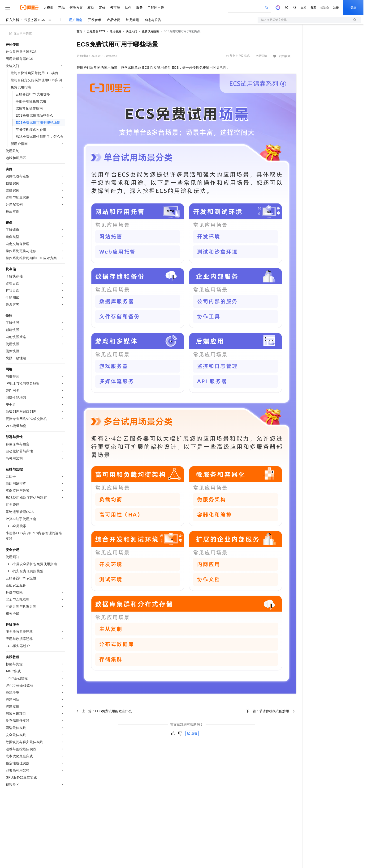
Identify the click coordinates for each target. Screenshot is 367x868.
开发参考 (95, 20)
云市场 (115, 8)
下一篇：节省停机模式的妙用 (270, 711)
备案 (313, 8)
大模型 (48, 8)
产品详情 (261, 56)
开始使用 (115, 31)
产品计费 (113, 20)
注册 (336, 8)
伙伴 (128, 8)
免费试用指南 (150, 31)
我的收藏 (285, 56)
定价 (102, 8)
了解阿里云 (156, 8)
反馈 (192, 733)
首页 (79, 31)
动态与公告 (153, 20)
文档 (303, 8)
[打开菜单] (8, 8)
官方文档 (12, 20)
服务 (139, 8)
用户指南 (76, 20)
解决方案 (76, 8)
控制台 (325, 8)
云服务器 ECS (35, 20)
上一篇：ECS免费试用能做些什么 (104, 711)
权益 (91, 8)
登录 (353, 8)
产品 (61, 8)
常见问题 (132, 20)
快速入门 (131, 31)
